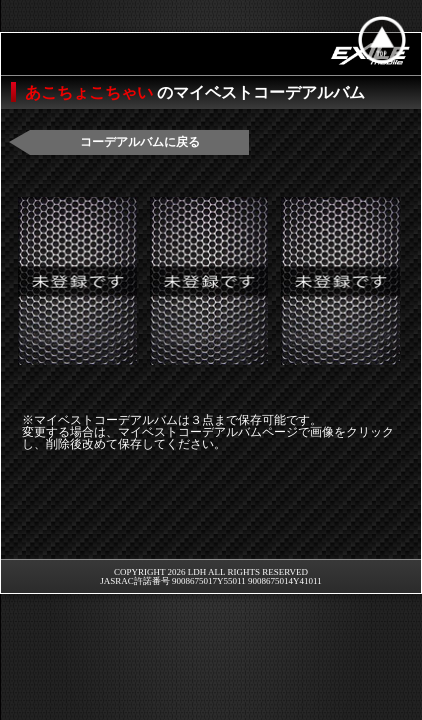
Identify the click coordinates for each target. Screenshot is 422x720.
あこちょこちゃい (91, 92)
